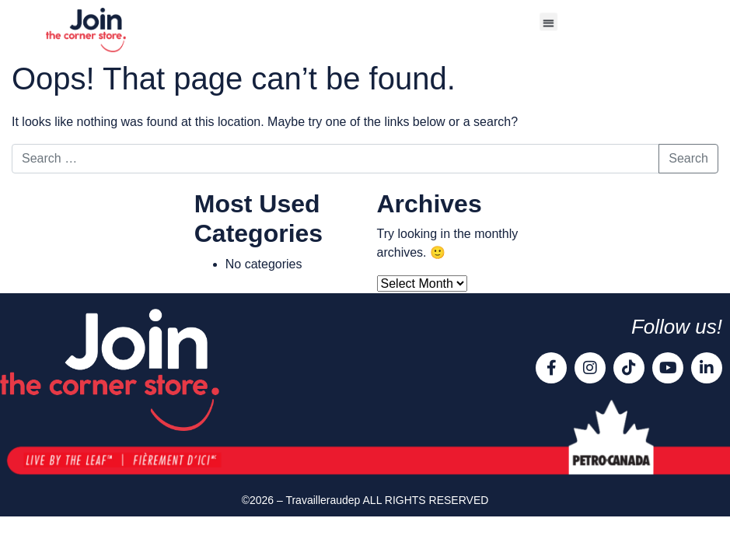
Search (688, 158)
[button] (548, 21)
